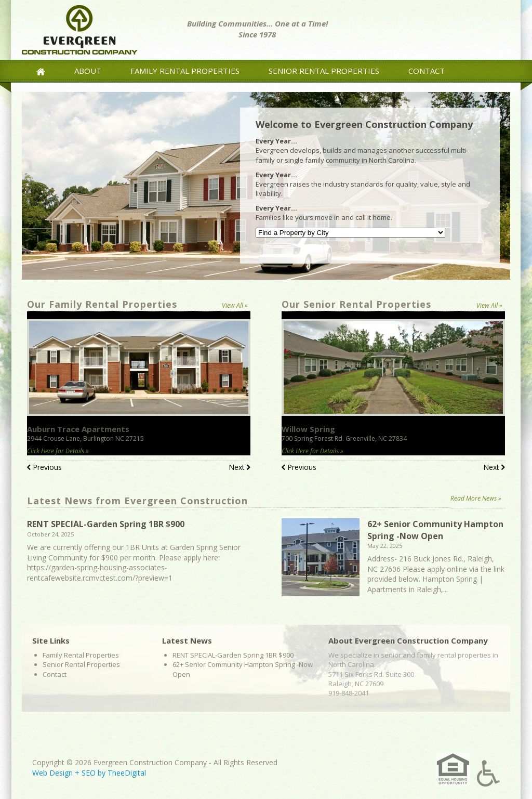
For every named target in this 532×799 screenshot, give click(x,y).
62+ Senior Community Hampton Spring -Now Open (435, 530)
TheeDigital (127, 773)
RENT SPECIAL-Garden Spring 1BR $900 (106, 524)
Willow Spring (308, 429)
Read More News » (476, 498)
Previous (44, 468)
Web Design (52, 773)
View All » (235, 305)
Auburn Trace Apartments (78, 429)
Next (240, 468)
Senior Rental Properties (324, 71)
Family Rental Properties (185, 71)
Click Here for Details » (58, 451)
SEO (89, 773)
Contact (427, 71)
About (88, 71)
